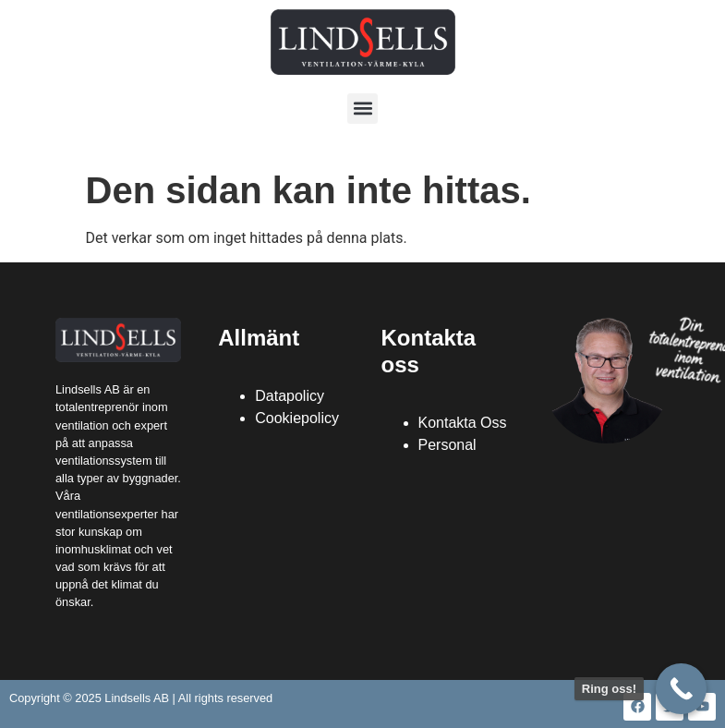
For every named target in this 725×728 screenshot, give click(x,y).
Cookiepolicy (297, 418)
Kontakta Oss (463, 423)
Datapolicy (290, 396)
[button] (362, 109)
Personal (447, 445)
